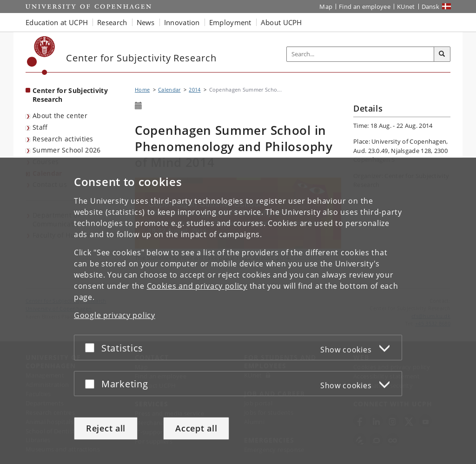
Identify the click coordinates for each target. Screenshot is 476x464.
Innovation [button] (182, 22)
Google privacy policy (115, 315)
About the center (60, 116)
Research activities (63, 139)
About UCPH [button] (281, 22)
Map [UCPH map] (326, 7)
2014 (195, 89)
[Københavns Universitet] (41, 56)
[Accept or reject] (92, 348)
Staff (40, 127)
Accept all (196, 428)
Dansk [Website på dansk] (431, 7)
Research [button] (112, 22)
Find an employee (365, 7)
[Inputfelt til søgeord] (360, 54)
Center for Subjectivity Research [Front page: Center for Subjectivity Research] (70, 95)
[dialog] (238, 311)
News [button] (146, 22)
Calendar (169, 89)
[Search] (442, 54)
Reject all (106, 428)
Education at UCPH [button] (57, 22)
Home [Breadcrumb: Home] (142, 89)
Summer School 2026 (66, 150)
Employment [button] (230, 22)
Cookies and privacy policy (197, 286)
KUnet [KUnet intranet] (406, 7)
